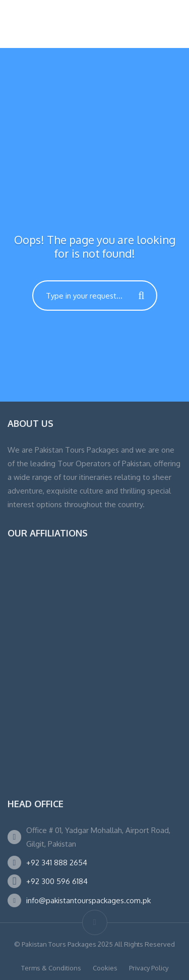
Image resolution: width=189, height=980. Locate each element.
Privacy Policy (149, 968)
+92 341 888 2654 (57, 863)
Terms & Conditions (51, 968)
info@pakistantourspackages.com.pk (88, 900)
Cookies (105, 968)
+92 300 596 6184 (57, 881)
